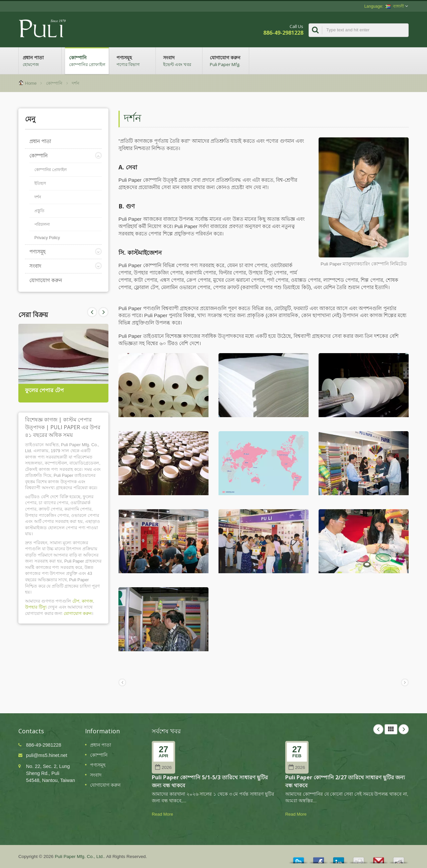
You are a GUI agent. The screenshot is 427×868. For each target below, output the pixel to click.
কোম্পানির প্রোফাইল (51, 170)
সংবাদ (181, 61)
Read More (162, 814)
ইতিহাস (40, 183)
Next (92, 312)
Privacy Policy (47, 238)
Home (31, 83)
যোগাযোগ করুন (227, 61)
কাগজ (87, 601)
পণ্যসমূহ (134, 61)
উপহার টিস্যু (36, 607)
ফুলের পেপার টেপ (44, 390)
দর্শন (76, 83)
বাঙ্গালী (395, 6)
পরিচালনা (42, 224)
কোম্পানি (87, 61)
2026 (163, 767)
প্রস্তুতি (39, 211)
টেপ (76, 601)
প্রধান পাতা (40, 61)
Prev (103, 312)
